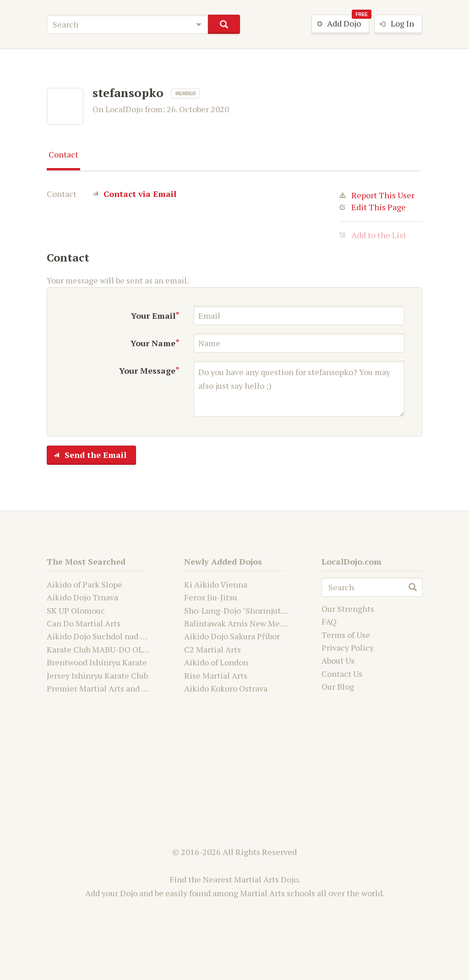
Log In (394, 24)
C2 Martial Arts (213, 649)
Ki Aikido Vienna (216, 584)
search (224, 24)
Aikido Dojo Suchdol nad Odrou (105, 636)
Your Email (153, 316)
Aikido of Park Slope (85, 584)
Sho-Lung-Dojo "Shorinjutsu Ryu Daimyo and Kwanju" (284, 610)
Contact (63, 154)
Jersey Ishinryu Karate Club (97, 675)
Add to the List (373, 235)
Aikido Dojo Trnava (82, 597)
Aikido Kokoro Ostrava (226, 688)
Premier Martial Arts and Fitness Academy (126, 688)
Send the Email (87, 456)
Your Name (153, 343)
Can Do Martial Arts (84, 623)
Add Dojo (341, 24)
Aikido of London (216, 662)
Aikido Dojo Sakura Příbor (232, 636)
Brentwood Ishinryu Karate (97, 662)
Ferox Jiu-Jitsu (211, 597)
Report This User (377, 195)
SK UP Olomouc (76, 610)
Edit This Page (373, 207)
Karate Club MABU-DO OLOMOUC (110, 649)
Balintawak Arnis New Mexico (240, 623)
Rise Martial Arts (216, 675)
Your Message (147, 370)
